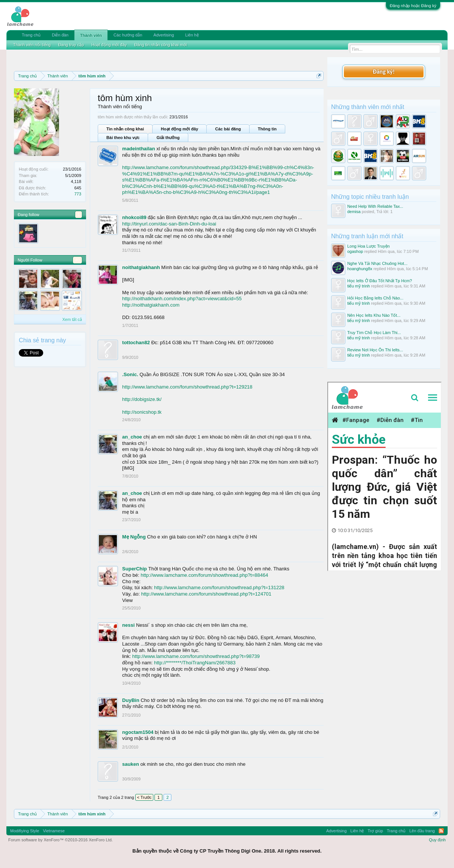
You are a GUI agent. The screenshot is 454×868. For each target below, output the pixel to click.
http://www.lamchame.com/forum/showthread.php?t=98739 (196, 656)
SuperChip (135, 569)
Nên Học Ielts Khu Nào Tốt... (374, 315)
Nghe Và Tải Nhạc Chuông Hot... (377, 263)
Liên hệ (192, 35)
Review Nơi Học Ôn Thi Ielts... (375, 350)
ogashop (355, 251)
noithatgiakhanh (141, 267)
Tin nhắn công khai (125, 129)
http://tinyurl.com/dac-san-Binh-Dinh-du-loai (169, 224)
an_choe (132, 437)
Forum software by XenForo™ (61, 840)
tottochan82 (136, 343)
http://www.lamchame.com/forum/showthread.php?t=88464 (204, 575)
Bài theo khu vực (123, 138)
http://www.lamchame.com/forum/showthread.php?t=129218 (187, 387)
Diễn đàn (60, 35)
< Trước (145, 797)
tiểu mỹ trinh (359, 286)
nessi (128, 625)
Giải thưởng (168, 138)
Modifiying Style (25, 831)
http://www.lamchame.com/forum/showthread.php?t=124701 (206, 594)
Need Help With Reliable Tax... (375, 206)
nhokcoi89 (134, 217)
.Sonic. (130, 374)
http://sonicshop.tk (142, 412)
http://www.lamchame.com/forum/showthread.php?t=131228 (219, 587)
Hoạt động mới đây (179, 129)
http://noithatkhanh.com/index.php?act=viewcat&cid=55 (182, 299)
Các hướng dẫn (128, 35)
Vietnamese (54, 831)
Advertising (163, 35)
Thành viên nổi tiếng (32, 45)
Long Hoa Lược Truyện (368, 246)
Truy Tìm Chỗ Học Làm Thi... (374, 333)
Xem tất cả (72, 319)
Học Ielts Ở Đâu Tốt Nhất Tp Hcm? (380, 281)
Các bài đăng (228, 129)
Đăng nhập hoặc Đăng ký (413, 6)
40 (77, 260)
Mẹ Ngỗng (134, 537)
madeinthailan (138, 149)
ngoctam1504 (138, 732)
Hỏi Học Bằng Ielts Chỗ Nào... (375, 298)
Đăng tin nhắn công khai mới (160, 45)
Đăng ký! (384, 72)
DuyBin (131, 700)
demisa (354, 212)
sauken (131, 764)
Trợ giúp (375, 831)
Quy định (437, 840)
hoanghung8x (360, 269)
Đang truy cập (71, 45)
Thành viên (91, 35)
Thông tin (267, 129)
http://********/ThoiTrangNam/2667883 (195, 663)
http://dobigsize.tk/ (142, 399)
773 (78, 194)
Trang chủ (31, 35)
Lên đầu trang (422, 831)
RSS (441, 831)
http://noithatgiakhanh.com (151, 305)
